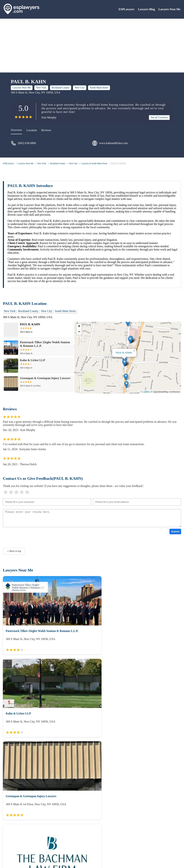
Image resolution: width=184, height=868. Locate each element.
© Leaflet (145, 392)
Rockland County (61, 88)
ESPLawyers (126, 9)
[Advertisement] (92, 46)
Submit (175, 532)
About (6, 844)
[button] (124, 363)
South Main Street (99, 88)
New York (41, 88)
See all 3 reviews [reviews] (159, 117)
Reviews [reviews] (46, 130)
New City (80, 88)
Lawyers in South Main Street (94, 163)
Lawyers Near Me (169, 9)
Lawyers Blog (146, 9)
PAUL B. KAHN (119, 163)
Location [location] (32, 130)
